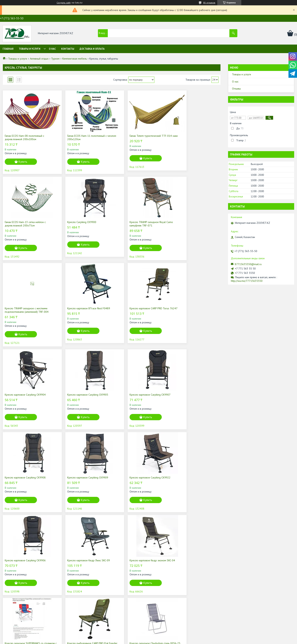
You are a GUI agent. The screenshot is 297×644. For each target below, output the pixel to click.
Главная (8, 49)
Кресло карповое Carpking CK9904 (81, 308)
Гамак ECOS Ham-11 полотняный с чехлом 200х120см (80, 137)
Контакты (68, 49)
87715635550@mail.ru (248, 264)
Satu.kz (165, 637)
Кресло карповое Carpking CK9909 (81, 395)
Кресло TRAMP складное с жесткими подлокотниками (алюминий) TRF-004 (137, 224)
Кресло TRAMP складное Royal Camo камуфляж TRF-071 (82, 224)
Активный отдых (39, 59)
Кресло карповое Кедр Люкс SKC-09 (26, 478)
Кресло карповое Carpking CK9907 (191, 308)
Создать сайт (64, 3)
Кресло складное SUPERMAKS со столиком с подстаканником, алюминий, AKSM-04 (138, 481)
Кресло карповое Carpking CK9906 (191, 395)
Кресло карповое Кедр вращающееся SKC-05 (138, 569)
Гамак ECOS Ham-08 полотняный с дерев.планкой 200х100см (24, 137)
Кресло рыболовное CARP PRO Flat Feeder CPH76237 (191, 479)
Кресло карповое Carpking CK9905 (136, 308)
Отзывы (236, 89)
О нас (52, 49)
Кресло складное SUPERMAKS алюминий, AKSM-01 (78, 569)
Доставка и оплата (92, 49)
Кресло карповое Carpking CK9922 (136, 395)
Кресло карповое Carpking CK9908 (25, 395)
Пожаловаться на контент (165, 640)
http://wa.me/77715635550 (247, 281)
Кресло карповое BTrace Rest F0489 (192, 222)
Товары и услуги (30, 49)
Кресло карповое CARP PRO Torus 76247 (25, 310)
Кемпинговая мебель (75, 59)
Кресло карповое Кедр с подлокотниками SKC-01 (185, 569)
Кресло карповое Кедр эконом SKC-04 (83, 478)
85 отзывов (209, 3)
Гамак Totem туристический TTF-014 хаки (136, 137)
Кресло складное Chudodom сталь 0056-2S (29, 569)
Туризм (55, 59)
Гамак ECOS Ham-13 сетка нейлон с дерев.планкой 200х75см (191, 137)
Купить (23, 162)
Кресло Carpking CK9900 (19, 222)
